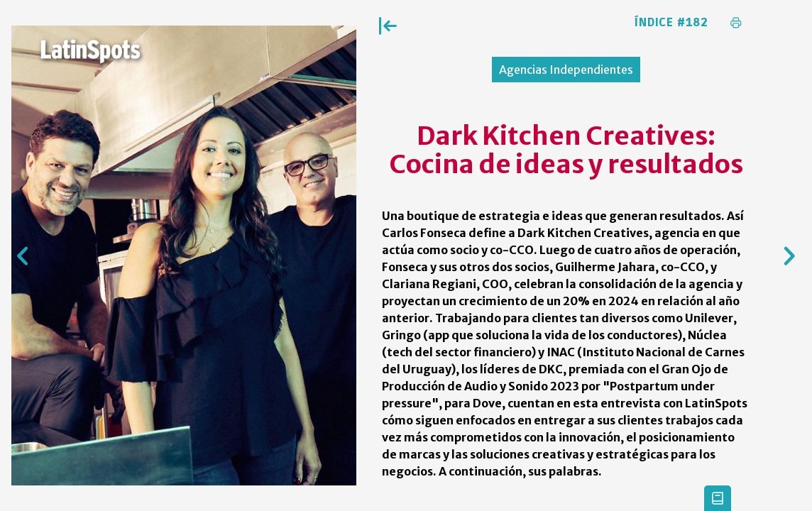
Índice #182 (671, 23)
